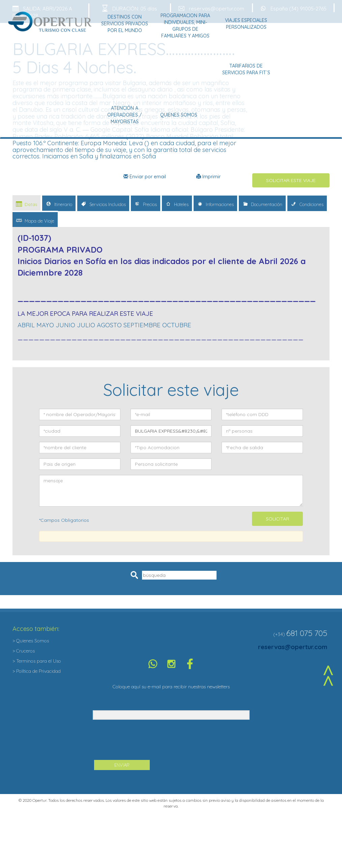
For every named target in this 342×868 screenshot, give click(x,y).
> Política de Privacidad (37, 671)
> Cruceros (24, 651)
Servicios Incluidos (103, 204)
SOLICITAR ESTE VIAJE (291, 180)
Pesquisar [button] (135, 575)
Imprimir (208, 177)
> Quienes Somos (31, 641)
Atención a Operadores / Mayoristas (125, 115)
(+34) (279, 634)
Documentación (262, 204)
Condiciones (307, 204)
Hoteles (177, 204)
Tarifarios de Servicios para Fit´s (246, 69)
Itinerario (59, 204)
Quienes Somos (179, 115)
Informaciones (215, 204)
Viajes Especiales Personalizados (246, 24)
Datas (26, 204)
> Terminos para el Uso (37, 661)
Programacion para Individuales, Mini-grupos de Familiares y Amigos (185, 26)
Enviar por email (145, 177)
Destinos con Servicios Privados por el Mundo (125, 24)
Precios (146, 204)
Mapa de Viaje (35, 220)
